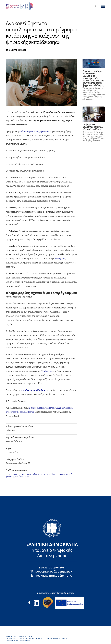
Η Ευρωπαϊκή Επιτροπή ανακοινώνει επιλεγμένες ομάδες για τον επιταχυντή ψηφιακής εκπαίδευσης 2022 (39, 475)
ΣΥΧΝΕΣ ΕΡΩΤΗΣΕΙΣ (26, 637)
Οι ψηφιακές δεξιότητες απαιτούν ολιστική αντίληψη (93, 127)
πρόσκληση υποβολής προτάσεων (35, 131)
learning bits (60, 259)
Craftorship (47, 371)
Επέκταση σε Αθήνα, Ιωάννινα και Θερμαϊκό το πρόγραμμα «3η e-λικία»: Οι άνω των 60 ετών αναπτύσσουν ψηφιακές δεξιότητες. (93, 78)
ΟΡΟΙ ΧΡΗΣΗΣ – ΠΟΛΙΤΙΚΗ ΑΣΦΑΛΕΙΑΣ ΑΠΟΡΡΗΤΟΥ (25, 638)
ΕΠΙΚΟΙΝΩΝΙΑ (11, 637)
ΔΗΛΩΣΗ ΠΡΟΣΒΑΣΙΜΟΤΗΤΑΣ (58, 638)
